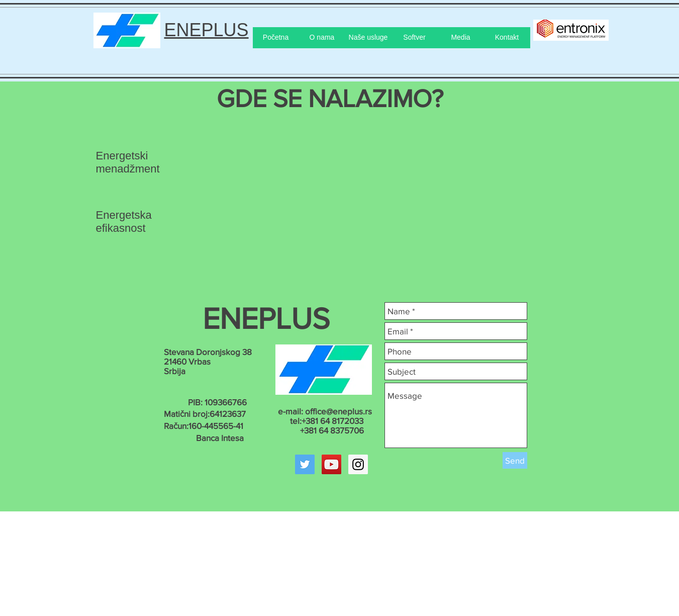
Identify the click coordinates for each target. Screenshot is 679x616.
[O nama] (322, 38)
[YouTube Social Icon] (331, 464)
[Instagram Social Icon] (358, 464)
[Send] (515, 460)
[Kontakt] (507, 38)
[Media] (461, 38)
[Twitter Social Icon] (305, 464)
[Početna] (276, 38)
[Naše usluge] (368, 38)
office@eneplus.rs (338, 411)
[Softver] (415, 38)
